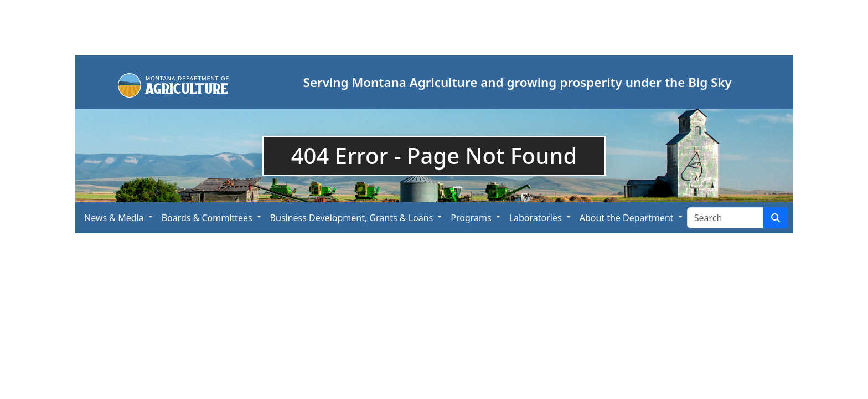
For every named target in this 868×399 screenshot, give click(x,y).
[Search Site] (725, 218)
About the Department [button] (627, 218)
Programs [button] (471, 218)
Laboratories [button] (536, 218)
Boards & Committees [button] (207, 218)
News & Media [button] (114, 218)
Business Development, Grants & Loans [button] (352, 218)
